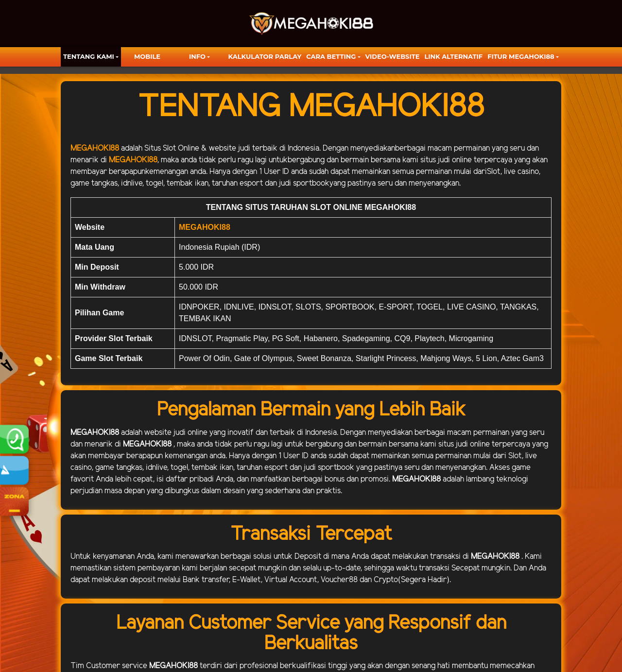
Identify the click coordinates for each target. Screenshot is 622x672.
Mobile (147, 56)
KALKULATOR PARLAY (265, 56)
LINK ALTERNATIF (453, 56)
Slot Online (181, 148)
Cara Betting (331, 56)
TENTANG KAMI (89, 56)
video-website (393, 56)
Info (197, 56)
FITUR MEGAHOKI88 (521, 56)
